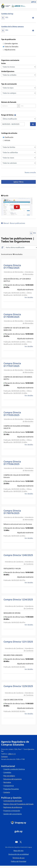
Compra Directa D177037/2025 (12, 365)
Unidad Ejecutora (8, 71)
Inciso (3, 63)
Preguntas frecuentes (11, 789)
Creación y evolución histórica (14, 769)
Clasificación (8, 137)
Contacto (4, 757)
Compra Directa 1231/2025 (18, 643)
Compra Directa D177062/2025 (12, 266)
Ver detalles (29, 297)
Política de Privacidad (18, 861)
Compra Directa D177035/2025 (12, 414)
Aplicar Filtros (18, 182)
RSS (5, 17)
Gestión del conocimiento (13, 814)
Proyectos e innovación (12, 811)
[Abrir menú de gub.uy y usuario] (32, 2)
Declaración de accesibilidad (19, 854)
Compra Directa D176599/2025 (12, 316)
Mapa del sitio (18, 851)
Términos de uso (18, 858)
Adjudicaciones (9, 50)
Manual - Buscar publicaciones (13, 223)
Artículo (6, 141)
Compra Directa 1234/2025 (18, 601)
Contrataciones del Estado (13, 801)
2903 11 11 (12, 754)
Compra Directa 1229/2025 (18, 687)
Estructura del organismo (13, 779)
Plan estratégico (9, 776)
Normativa (7, 782)
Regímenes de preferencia (13, 807)
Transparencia (9, 786)
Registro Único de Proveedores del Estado (18, 804)
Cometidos (7, 772)
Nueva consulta (30, 172)
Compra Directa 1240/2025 (18, 556)
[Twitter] (21, 842)
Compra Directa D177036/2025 (12, 463)
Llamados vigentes (10, 44)
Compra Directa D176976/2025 (12, 512)
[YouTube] (16, 842)
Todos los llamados (11, 47)
